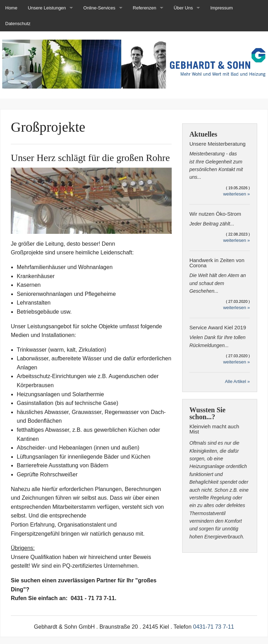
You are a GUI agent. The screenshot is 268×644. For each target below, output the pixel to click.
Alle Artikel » (237, 381)
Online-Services (99, 8)
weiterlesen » (236, 194)
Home (11, 8)
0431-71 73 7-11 (213, 627)
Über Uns (183, 8)
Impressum (222, 8)
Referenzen (145, 8)
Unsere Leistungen (47, 8)
